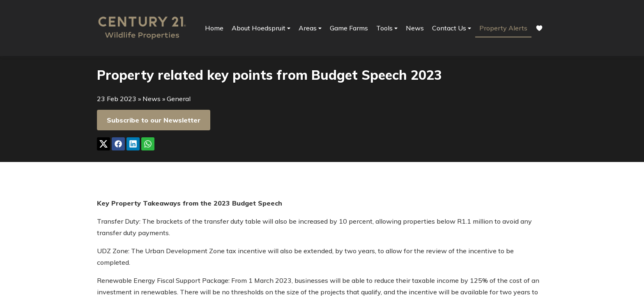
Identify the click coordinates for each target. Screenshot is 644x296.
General (179, 99)
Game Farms (349, 28)
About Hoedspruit (261, 28)
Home (214, 28)
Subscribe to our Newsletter (154, 120)
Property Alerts (503, 28)
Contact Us (452, 28)
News (415, 28)
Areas (310, 28)
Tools (387, 28)
